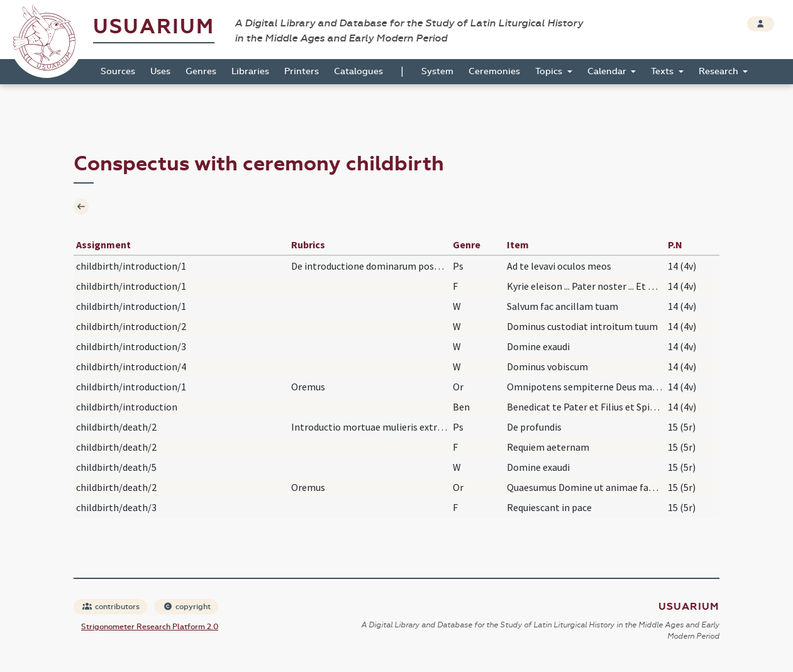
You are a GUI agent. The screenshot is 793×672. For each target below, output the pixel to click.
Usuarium (154, 27)
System (437, 71)
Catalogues (358, 71)
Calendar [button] (608, 71)
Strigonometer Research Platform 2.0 (150, 627)
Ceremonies (494, 71)
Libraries (250, 71)
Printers (302, 71)
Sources (118, 71)
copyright (187, 607)
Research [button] (720, 71)
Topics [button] (550, 71)
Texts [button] (663, 71)
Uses (160, 71)
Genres (201, 71)
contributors (111, 607)
